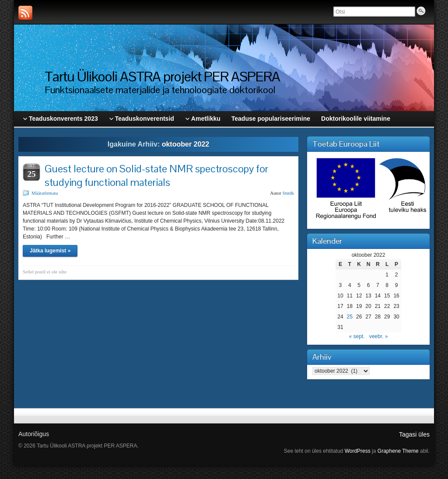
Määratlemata (45, 193)
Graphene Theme (398, 451)
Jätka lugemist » (50, 251)
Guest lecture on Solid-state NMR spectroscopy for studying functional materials (156, 175)
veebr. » (379, 336)
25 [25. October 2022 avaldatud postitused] (350, 317)
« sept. (357, 336)
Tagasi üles (414, 434)
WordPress (358, 451)
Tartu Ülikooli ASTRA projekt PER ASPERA (162, 76)
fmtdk (288, 193)
